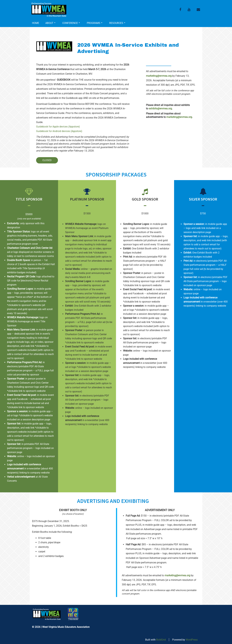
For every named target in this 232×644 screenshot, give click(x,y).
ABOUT (50, 23)
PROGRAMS (95, 23)
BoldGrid (161, 640)
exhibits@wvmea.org (160, 109)
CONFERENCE (71, 23)
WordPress (192, 640)
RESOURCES (117, 23)
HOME (36, 23)
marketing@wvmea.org (159, 76)
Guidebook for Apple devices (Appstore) (58, 127)
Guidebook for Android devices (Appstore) (59, 131)
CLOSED (47, 160)
